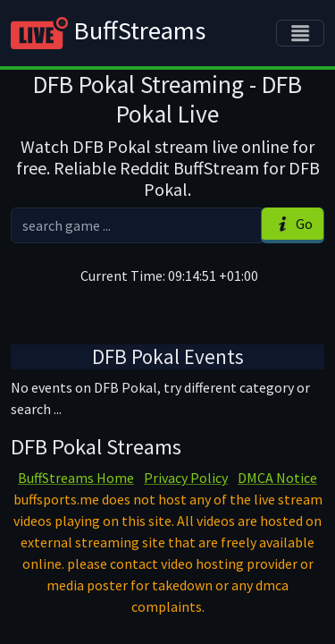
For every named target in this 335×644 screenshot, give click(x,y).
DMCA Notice (277, 478)
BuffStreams (108, 33)
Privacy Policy (186, 478)
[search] (136, 225)
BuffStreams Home (76, 478)
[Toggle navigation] (300, 33)
